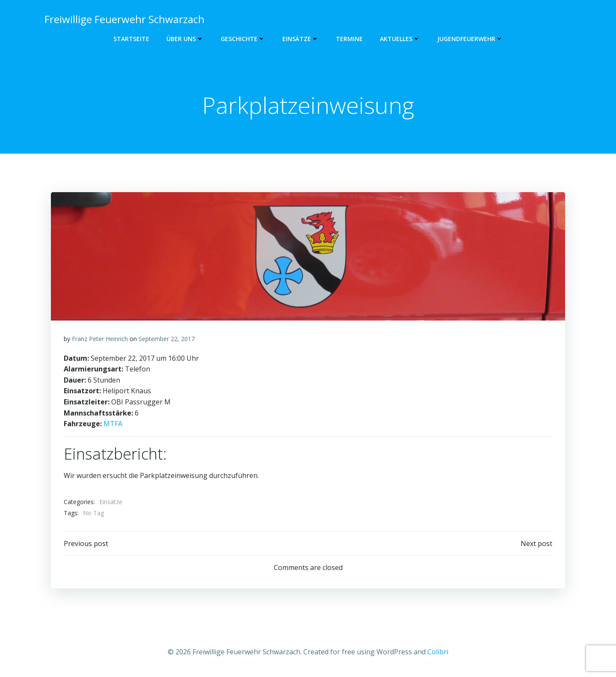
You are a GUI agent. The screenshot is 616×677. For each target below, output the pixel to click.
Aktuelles (400, 39)
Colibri (438, 652)
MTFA (113, 424)
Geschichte (243, 39)
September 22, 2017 (167, 339)
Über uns (185, 39)
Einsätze (301, 39)
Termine (349, 39)
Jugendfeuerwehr (470, 39)
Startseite (131, 39)
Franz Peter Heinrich (100, 339)
